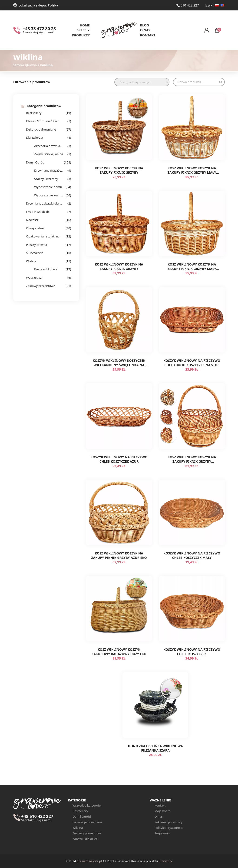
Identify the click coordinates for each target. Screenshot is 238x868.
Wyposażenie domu (48, 187)
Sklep (81, 30)
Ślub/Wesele (35, 253)
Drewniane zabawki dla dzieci (44, 203)
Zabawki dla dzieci (85, 839)
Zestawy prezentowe (41, 286)
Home (85, 25)
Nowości (32, 220)
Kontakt (148, 35)
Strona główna (25, 65)
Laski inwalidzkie (38, 212)
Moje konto (163, 811)
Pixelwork (165, 861)
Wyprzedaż (34, 278)
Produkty (81, 35)
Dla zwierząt (35, 138)
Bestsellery (34, 113)
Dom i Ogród (35, 162)
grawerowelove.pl (89, 861)
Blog (145, 25)
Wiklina (31, 261)
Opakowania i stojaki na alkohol (44, 236)
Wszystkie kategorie (87, 805)
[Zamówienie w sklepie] (142, 82)
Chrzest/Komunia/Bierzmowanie (44, 121)
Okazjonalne (35, 228)
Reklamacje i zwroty (169, 822)
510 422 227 (188, 5)
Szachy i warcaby (46, 179)
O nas (145, 30)
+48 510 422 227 (37, 818)
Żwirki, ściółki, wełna (49, 154)
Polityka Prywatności (169, 828)
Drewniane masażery (49, 170)
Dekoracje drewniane (41, 129)
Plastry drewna (37, 245)
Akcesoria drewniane (49, 146)
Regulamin (162, 833)
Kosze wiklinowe (46, 269)
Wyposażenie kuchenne (49, 195)
